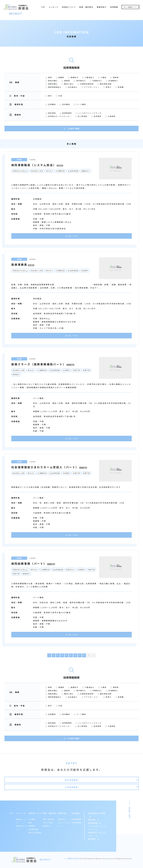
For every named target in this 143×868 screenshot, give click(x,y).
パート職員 (80, 104)
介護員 (103, 77)
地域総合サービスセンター (59, 116)
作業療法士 (96, 81)
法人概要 (32, 818)
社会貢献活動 (33, 828)
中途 (59, 96)
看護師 (60, 77)
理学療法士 (80, 81)
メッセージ (54, 7)
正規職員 (51, 104)
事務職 (120, 87)
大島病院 (110, 116)
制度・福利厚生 (86, 7)
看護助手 (74, 77)
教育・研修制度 (48, 818)
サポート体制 (48, 822)
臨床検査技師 (105, 84)
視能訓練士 (52, 84)
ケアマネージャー (91, 87)
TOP (43, 7)
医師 (49, 77)
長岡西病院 (66, 113)
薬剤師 (115, 77)
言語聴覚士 (112, 81)
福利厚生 (46, 825)
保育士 (108, 87)
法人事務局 (82, 116)
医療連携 (32, 825)
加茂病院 (97, 116)
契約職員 (65, 104)
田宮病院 (51, 113)
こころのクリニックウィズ (89, 113)
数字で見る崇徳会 (35, 832)
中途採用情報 (106, 783)
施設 (30, 822)
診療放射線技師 (86, 84)
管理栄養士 (52, 81)
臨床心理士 (68, 84)
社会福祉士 (72, 87)
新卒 (49, 96)
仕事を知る (62, 818)
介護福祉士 (89, 77)
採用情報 (114, 7)
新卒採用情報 (37, 783)
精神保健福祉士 (54, 87)
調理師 (66, 81)
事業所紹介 (102, 7)
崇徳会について (69, 7)
